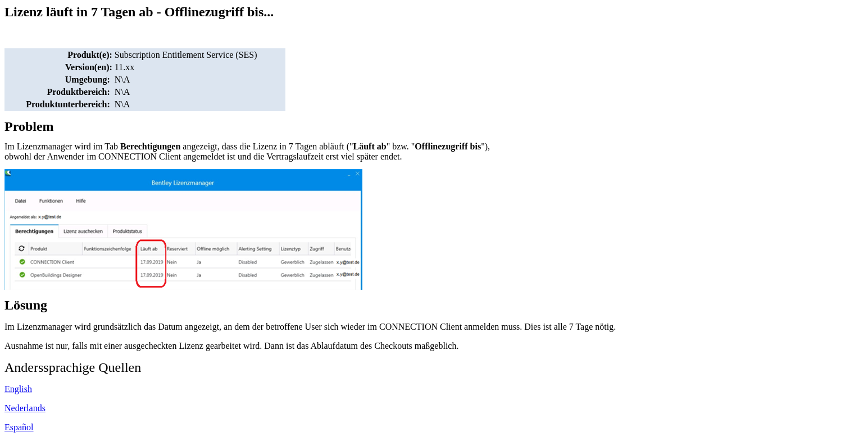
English (18, 389)
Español (19, 427)
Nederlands (25, 408)
